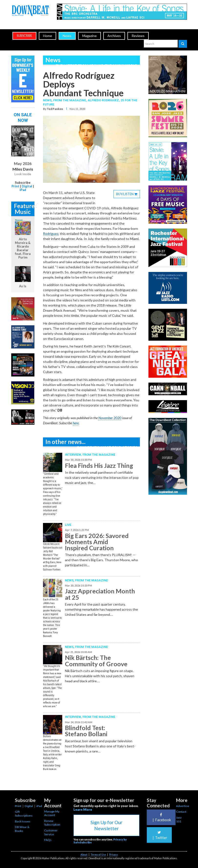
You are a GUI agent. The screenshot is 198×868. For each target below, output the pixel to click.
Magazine (89, 36)
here (76, 423)
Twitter (159, 835)
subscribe (24, 36)
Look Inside (23, 174)
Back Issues (23, 821)
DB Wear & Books (22, 829)
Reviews (138, 36)
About (84, 855)
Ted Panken (55, 109)
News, (48, 100)
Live (68, 525)
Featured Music (24, 209)
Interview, (74, 455)
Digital (27, 186)
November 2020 (110, 418)
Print (15, 186)
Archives (114, 36)
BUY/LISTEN (128, 195)
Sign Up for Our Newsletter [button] (106, 825)
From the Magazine (99, 455)
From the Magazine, (70, 100)
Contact (181, 812)
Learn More (83, 810)
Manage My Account (52, 813)
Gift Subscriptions (24, 814)
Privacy (113, 855)
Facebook (161, 817)
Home (47, 36)
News (67, 36)
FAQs (48, 840)
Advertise (182, 806)
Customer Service (51, 832)
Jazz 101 (179, 819)
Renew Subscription (52, 823)
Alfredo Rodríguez (103, 100)
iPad (23, 190)
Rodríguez (51, 234)
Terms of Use (98, 855)
